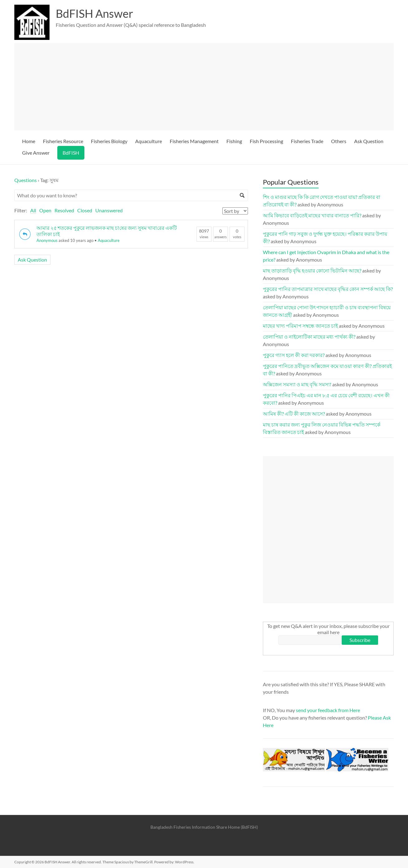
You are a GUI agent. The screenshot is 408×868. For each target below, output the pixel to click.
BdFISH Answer (95, 13)
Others (339, 141)
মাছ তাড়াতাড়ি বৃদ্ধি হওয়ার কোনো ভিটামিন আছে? (312, 270)
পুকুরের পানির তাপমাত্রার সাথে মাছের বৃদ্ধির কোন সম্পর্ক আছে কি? (328, 289)
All (33, 210)
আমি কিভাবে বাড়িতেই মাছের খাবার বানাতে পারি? (312, 215)
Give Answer (36, 153)
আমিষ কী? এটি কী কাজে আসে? (294, 414)
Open (45, 210)
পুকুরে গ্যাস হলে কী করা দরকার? (294, 355)
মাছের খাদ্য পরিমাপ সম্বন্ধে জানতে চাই (300, 326)
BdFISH (71, 153)
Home (29, 141)
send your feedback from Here (328, 710)
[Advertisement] (207, 87)
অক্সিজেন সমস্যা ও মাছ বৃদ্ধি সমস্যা (297, 384)
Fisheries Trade (307, 141)
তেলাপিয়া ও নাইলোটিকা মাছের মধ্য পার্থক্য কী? (309, 337)
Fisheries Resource (63, 141)
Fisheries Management (194, 141)
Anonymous (47, 240)
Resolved (64, 210)
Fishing (234, 141)
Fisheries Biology (109, 141)
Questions (26, 180)
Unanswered (109, 210)
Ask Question (369, 141)
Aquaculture (149, 141)
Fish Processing (266, 141)
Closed (85, 210)
